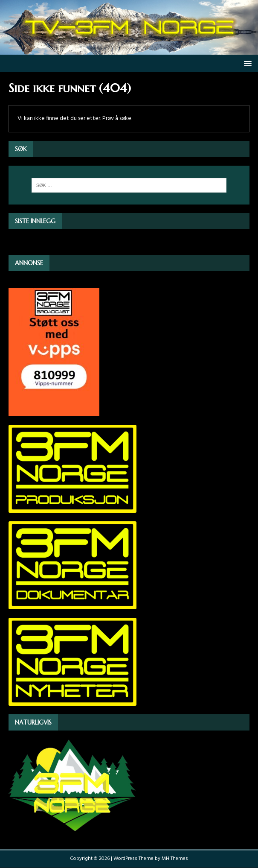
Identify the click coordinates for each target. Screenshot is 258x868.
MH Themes (175, 859)
